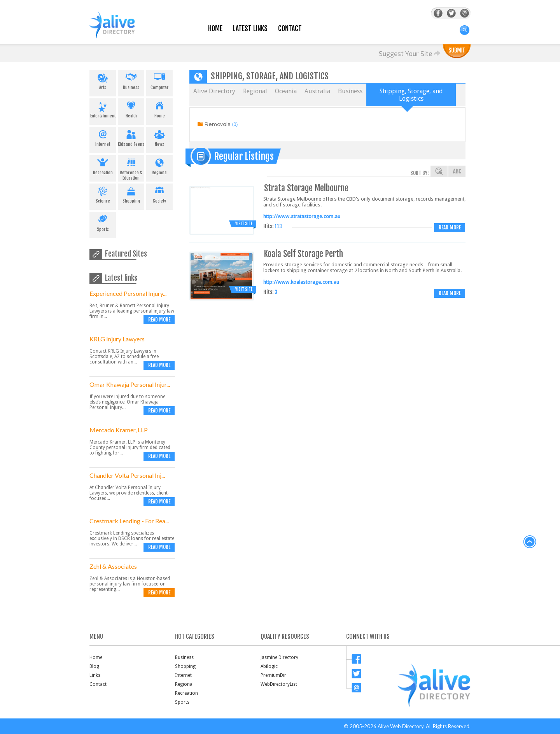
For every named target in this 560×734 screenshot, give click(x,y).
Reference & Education (131, 168)
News (159, 137)
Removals (217, 124)
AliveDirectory (121, 30)
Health (131, 108)
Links (95, 675)
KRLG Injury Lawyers (117, 339)
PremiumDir (273, 675)
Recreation (103, 165)
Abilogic (269, 666)
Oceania (286, 91)
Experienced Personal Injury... (128, 293)
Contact (290, 29)
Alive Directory (214, 91)
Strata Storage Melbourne (306, 188)
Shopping (131, 194)
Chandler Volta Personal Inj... (127, 475)
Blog (94, 666)
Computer (159, 80)
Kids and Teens (131, 137)
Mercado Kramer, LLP (119, 430)
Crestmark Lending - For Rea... (129, 521)
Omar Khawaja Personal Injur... (130, 384)
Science (103, 194)
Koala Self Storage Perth (304, 254)
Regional (159, 165)
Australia (317, 91)
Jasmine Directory (279, 657)
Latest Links (250, 29)
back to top (530, 542)
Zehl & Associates (113, 566)
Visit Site (244, 224)
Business (131, 80)
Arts (103, 80)
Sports (103, 222)
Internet (103, 137)
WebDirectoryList (279, 684)
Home (215, 29)
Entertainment (103, 108)
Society (159, 194)
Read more (159, 320)
